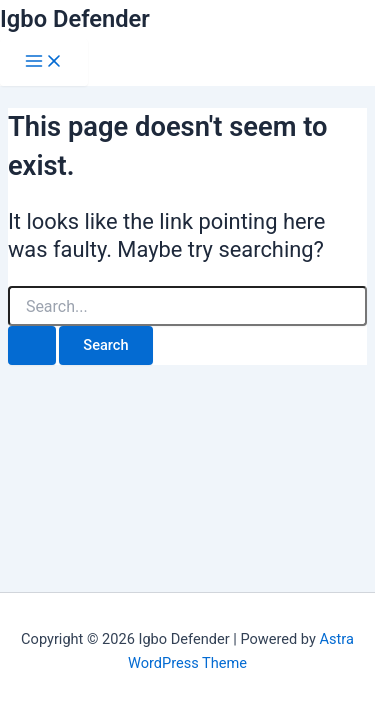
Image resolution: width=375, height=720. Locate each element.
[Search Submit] (32, 345)
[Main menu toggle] (44, 62)
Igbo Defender (75, 19)
